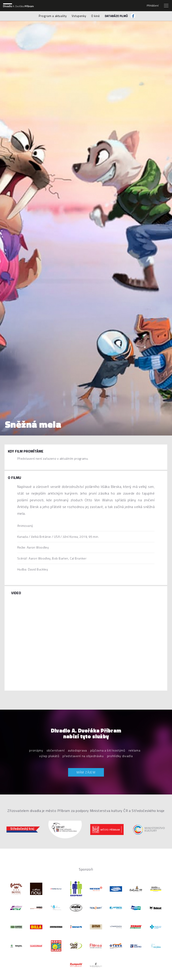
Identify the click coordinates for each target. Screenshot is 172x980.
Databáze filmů (116, 16)
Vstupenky (79, 16)
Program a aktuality (53, 16)
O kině (96, 16)
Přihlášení (153, 6)
